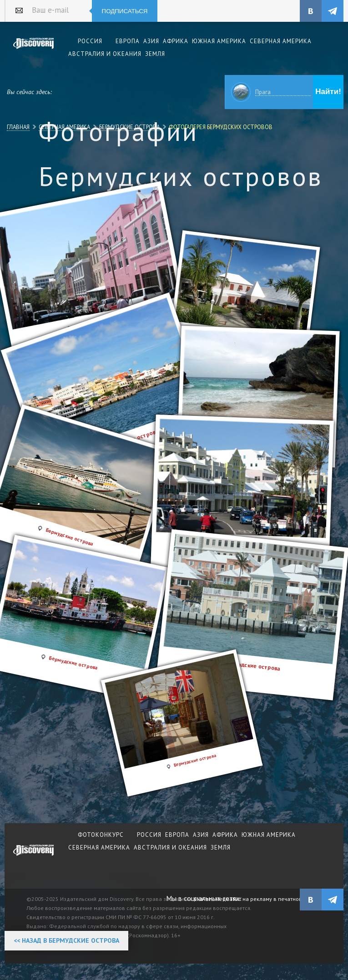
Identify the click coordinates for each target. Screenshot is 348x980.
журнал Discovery (34, 856)
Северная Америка (64, 127)
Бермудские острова (129, 127)
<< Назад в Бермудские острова (66, 940)
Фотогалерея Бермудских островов (221, 127)
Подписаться (125, 11)
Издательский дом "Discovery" (34, 50)
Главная (18, 127)
